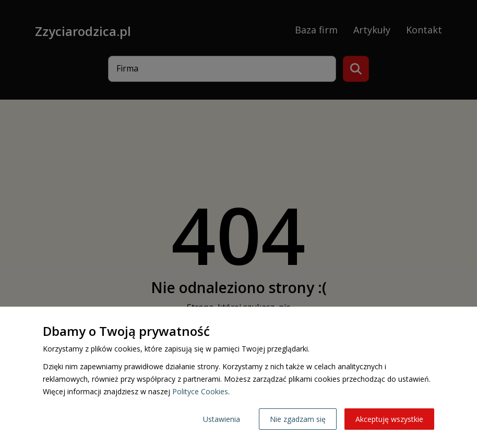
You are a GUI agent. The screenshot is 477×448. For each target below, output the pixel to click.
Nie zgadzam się (298, 419)
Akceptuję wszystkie (389, 419)
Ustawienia (222, 419)
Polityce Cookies (200, 391)
